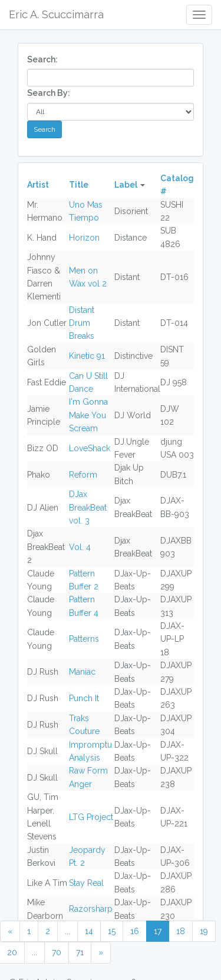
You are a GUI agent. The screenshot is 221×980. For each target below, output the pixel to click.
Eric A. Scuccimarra (56, 14)
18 (181, 931)
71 (80, 952)
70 (57, 952)
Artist (38, 185)
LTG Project (91, 817)
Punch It (84, 698)
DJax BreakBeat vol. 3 (88, 507)
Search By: (49, 93)
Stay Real (86, 883)
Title (79, 185)
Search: (42, 59)
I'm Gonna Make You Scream (88, 415)
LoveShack (90, 448)
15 (112, 931)
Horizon (84, 238)
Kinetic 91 (87, 356)
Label (126, 185)
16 (135, 931)
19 (204, 931)
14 (89, 931)
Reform (83, 475)
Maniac (82, 672)
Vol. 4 (80, 547)
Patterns (84, 639)
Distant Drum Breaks (82, 323)
